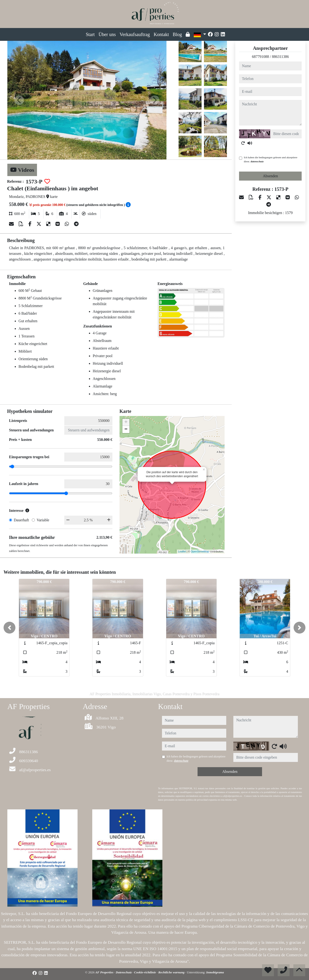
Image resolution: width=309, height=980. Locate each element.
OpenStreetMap (200, 551)
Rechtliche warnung (172, 972)
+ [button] (126, 422)
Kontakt (161, 34)
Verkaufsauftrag (135, 34)
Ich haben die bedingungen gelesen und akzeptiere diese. (271, 159)
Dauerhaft (21, 520)
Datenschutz (124, 972)
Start (90, 34)
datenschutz (257, 161)
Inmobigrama (215, 972)
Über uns (107, 34)
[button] (9, 628)
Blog (177, 34)
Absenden (270, 176)
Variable (43, 520)
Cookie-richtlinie (145, 972)
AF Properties (105, 972)
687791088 (260, 57)
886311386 (280, 57)
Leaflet (182, 551)
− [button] (126, 429)
